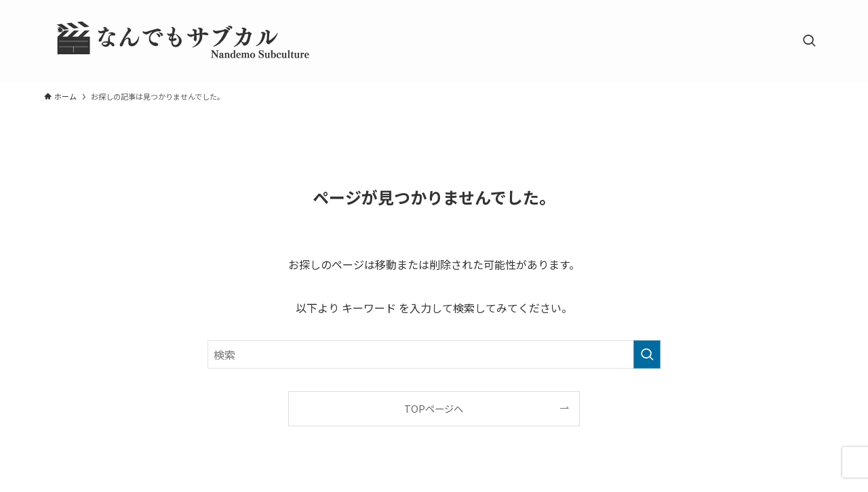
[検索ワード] (434, 354)
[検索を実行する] (647, 354)
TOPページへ (434, 408)
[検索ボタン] (809, 41)
